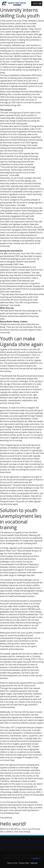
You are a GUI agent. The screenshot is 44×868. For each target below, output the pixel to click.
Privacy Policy (24, 863)
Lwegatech (36, 858)
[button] (36, 4)
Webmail (34, 863)
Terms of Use (12, 863)
